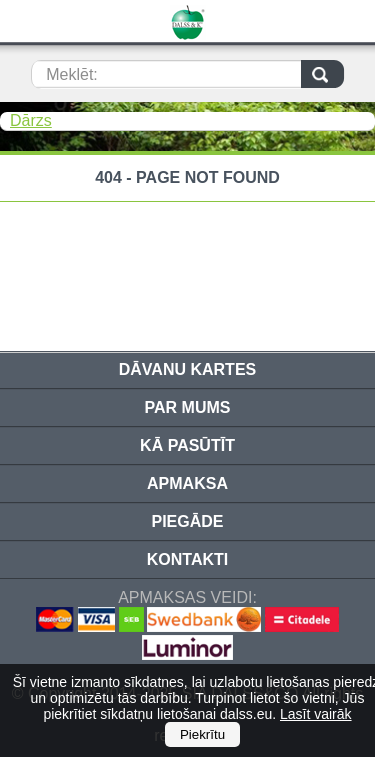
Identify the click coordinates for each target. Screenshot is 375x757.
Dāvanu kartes (187, 369)
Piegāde (187, 521)
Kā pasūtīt (187, 445)
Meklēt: (72, 74)
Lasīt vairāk (316, 714)
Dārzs (31, 120)
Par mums (188, 407)
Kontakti (187, 559)
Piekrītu (202, 734)
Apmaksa (187, 483)
